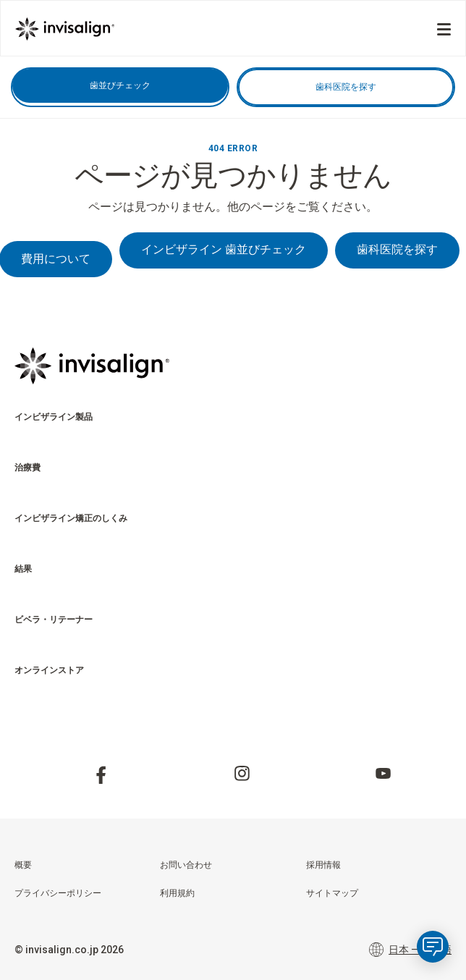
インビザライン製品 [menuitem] (54, 417)
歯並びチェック (120, 85)
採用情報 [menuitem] (323, 865)
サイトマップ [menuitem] (332, 893)
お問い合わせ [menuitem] (186, 865)
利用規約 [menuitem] (177, 893)
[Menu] (444, 29)
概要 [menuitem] (23, 865)
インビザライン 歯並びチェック (224, 249)
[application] (433, 947)
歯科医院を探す (346, 87)
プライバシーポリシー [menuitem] (58, 893)
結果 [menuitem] (23, 569)
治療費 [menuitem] (27, 468)
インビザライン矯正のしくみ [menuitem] (71, 518)
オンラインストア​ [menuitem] (49, 670)
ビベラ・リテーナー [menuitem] (54, 620)
